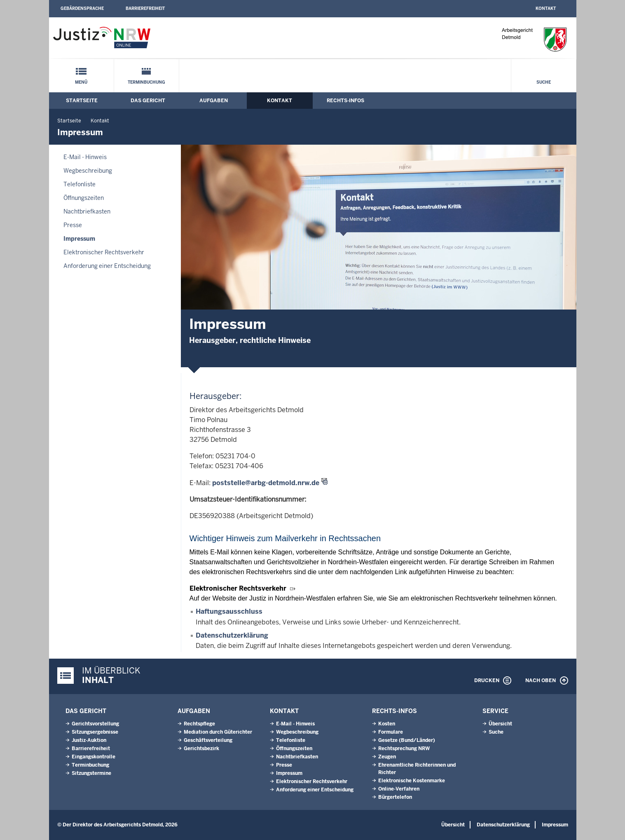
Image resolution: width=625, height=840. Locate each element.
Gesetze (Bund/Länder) (407, 740)
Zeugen (387, 757)
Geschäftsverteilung (208, 740)
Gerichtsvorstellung (95, 724)
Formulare (391, 732)
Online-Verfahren (399, 789)
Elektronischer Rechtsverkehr (104, 252)
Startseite (82, 101)
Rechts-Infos (345, 101)
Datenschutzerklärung (232, 635)
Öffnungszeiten (84, 198)
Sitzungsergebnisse (95, 732)
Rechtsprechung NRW (404, 748)
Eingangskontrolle (94, 757)
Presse (73, 225)
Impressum (79, 239)
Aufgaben (214, 101)
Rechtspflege (199, 724)
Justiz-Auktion (89, 740)
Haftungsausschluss (229, 611)
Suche (544, 82)
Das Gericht (148, 101)
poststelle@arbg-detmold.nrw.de (266, 483)
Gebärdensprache (82, 8)
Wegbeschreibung (88, 171)
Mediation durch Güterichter (218, 732)
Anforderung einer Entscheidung (107, 266)
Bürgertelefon (395, 797)
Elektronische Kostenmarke (412, 781)
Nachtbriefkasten (87, 211)
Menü (81, 82)
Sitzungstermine (91, 773)
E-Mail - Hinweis (85, 157)
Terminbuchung (146, 82)
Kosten (387, 724)
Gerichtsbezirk (201, 748)
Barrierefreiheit (145, 8)
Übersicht (500, 724)
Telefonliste (80, 184)
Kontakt (546, 8)
